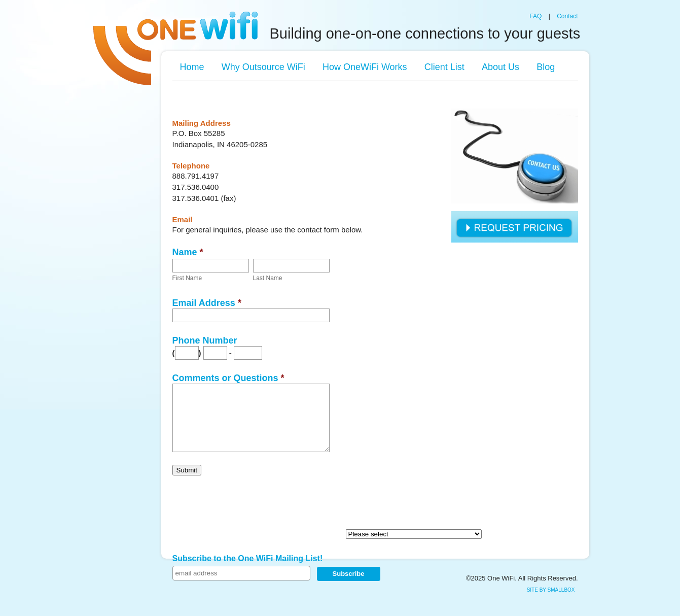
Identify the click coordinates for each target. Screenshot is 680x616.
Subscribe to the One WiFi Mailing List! (248, 558)
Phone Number (205, 340)
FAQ (535, 16)
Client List (444, 67)
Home (192, 67)
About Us (500, 67)
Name (188, 252)
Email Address (207, 303)
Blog (546, 67)
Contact (567, 16)
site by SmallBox (551, 590)
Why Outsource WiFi (263, 67)
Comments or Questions (228, 378)
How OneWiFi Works (365, 67)
